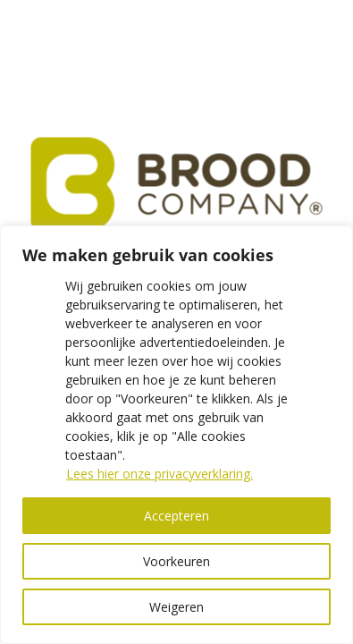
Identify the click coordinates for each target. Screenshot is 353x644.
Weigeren (176, 607)
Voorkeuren (176, 561)
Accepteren (176, 516)
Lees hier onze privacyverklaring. (160, 474)
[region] (176, 435)
